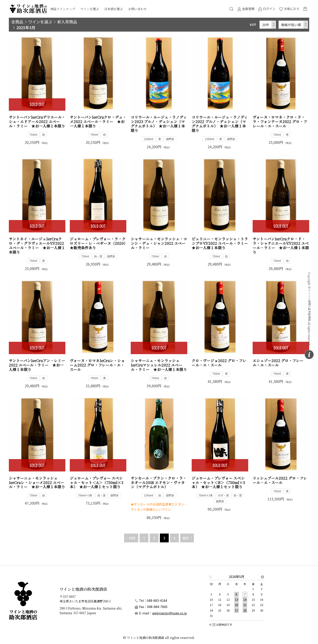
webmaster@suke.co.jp (169, 613)
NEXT (186, 538)
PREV (132, 538)
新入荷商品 (67, 22)
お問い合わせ (137, 9)
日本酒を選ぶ (114, 9)
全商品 (17, 22)
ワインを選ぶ (90, 9)
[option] (237, 597)
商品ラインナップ (63, 9)
